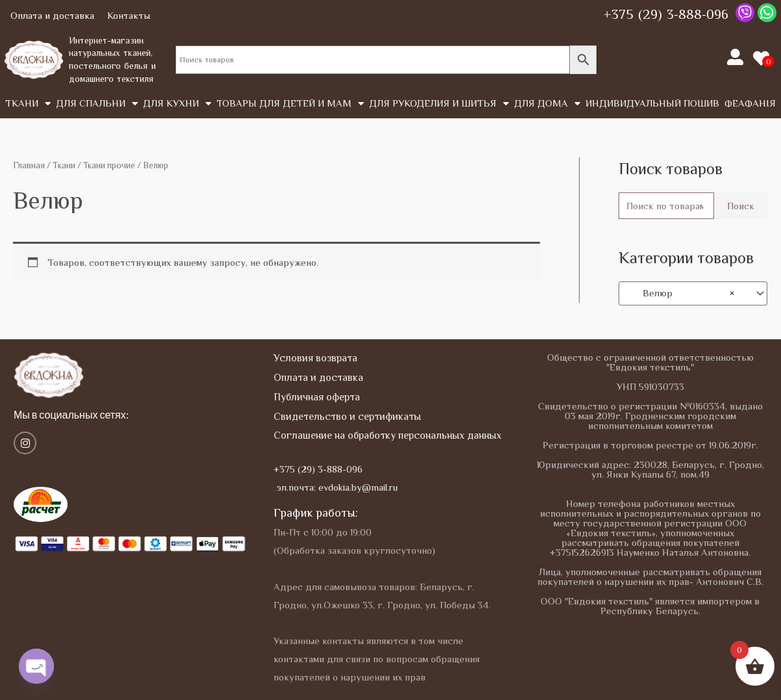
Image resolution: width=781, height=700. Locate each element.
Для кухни (177, 104)
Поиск (741, 206)
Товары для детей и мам (290, 104)
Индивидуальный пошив (652, 103)
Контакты (129, 15)
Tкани (28, 104)
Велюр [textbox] (681, 293)
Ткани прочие (109, 165)
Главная (29, 165)
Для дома (547, 104)
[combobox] (693, 293)
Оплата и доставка (52, 15)
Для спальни (97, 104)
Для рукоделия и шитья (439, 104)
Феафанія (750, 103)
